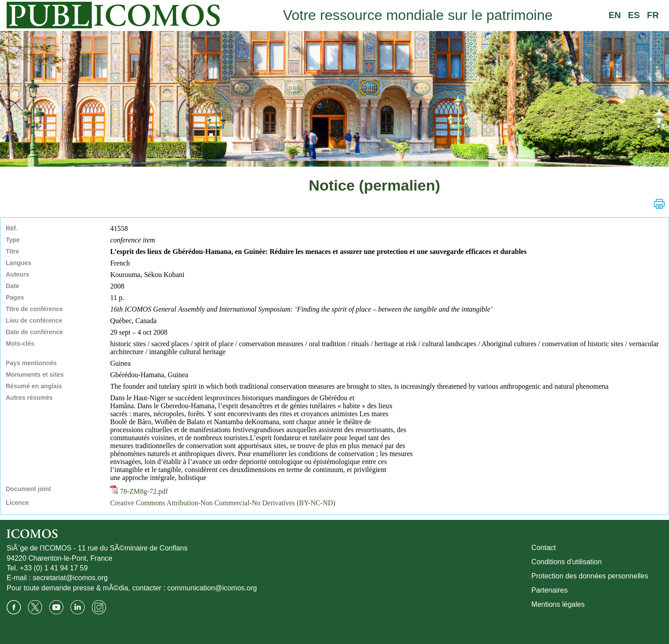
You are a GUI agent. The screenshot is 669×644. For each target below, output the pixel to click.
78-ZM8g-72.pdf (139, 491)
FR (653, 15)
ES (634, 15)
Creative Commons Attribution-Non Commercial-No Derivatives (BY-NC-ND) (223, 503)
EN (615, 15)
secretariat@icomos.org (70, 578)
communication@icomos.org (212, 588)
